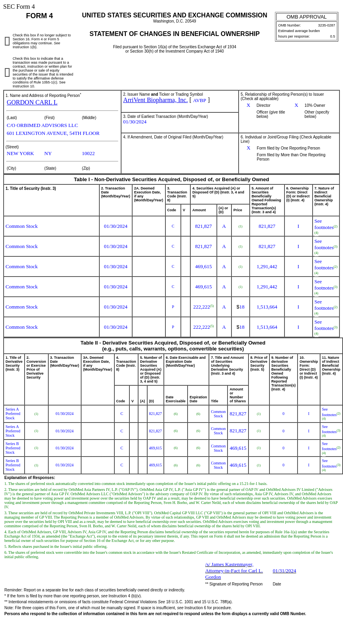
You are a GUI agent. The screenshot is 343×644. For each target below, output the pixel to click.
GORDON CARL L (32, 102)
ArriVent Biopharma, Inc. (155, 100)
